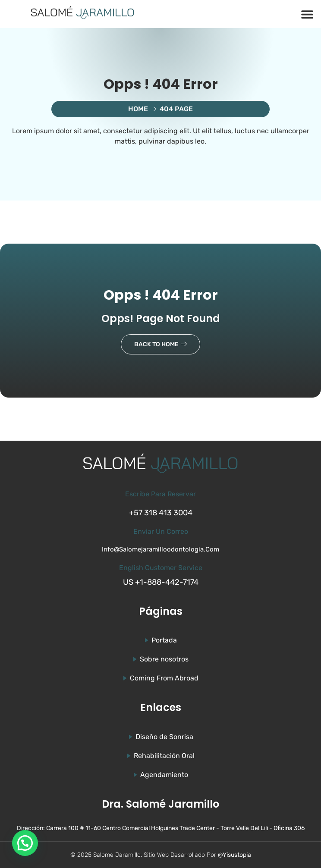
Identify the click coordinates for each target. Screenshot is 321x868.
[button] (307, 14)
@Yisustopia (234, 855)
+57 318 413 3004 (161, 513)
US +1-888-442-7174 (161, 582)
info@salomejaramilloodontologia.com (160, 549)
